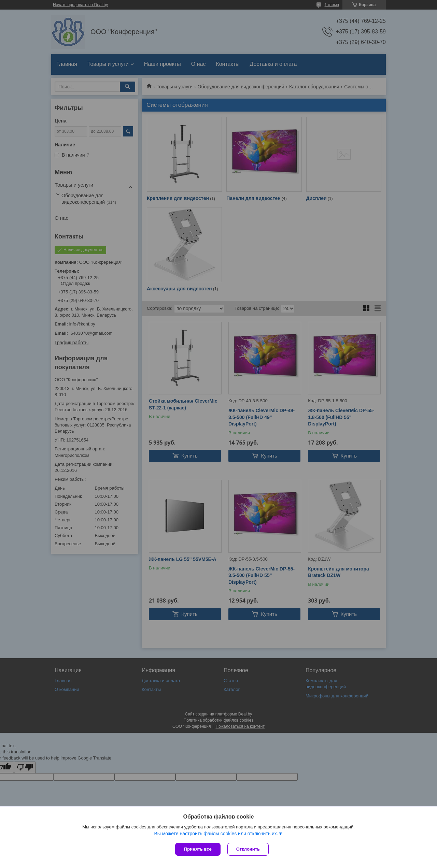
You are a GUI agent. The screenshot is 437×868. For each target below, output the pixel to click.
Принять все (198, 849)
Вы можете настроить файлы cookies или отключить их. (216, 834)
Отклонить (248, 849)
